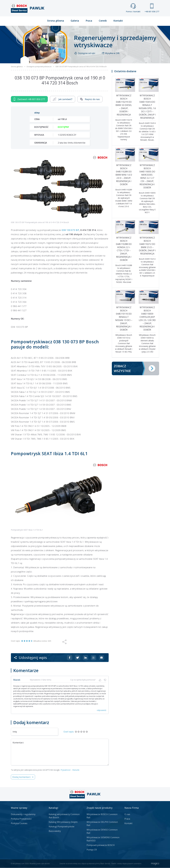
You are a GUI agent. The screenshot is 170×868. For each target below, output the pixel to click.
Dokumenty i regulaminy (23, 814)
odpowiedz (102, 710)
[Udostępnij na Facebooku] (70, 658)
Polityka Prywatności (21, 819)
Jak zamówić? (63, 99)
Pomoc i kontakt (133, 8)
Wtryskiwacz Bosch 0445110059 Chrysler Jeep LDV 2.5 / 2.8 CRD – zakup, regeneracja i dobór (147, 319)
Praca (89, 21)
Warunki (76, 770)
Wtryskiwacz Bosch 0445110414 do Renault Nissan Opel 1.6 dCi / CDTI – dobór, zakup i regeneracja (147, 107)
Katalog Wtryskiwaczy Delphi (63, 822)
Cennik (103, 21)
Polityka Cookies (19, 823)
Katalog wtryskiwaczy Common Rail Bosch (64, 816)
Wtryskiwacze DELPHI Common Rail (102, 824)
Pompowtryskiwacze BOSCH (101, 845)
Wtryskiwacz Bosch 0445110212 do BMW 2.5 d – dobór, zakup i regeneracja (147, 246)
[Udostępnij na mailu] (101, 658)
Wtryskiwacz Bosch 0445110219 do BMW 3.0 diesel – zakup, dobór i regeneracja (124, 105)
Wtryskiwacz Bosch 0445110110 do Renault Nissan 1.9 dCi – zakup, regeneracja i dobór (124, 319)
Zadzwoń (29, 99)
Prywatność (66, 770)
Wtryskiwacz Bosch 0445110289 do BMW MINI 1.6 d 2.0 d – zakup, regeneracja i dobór (124, 175)
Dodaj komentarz (21, 777)
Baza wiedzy (55, 831)
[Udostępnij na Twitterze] (78, 658)
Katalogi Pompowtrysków (61, 827)
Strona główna (56, 21)
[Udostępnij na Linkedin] (86, 658)
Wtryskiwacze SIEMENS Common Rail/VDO (103, 839)
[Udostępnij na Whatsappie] (93, 658)
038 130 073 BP (70, 230)
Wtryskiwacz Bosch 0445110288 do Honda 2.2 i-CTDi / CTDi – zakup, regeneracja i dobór (124, 249)
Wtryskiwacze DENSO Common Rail (102, 831)
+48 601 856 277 (152, 8)
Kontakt (118, 21)
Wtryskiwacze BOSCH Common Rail (102, 816)
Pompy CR (92, 850)
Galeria (75, 21)
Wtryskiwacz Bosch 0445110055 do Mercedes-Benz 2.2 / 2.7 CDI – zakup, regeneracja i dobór (147, 176)
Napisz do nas (90, 99)
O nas (127, 814)
